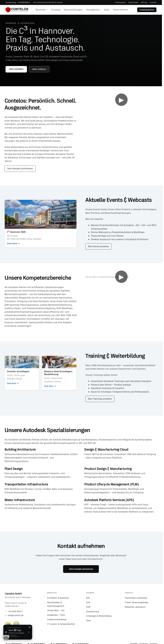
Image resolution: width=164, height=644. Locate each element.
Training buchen (147, 10)
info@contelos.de (14, 615)
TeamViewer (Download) (136, 598)
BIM (88, 598)
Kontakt (153, 2)
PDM (88, 607)
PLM (88, 602)
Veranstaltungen (73, 10)
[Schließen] (30, 627)
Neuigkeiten (93, 10)
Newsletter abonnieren (135, 607)
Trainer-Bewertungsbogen (137, 602)
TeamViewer (133, 2)
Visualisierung (92, 612)
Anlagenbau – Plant (56, 615)
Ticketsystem (120, 2)
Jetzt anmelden (16, 69)
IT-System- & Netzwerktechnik (61, 624)
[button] (6, 638)
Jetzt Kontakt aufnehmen (20, 169)
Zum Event (41, 224)
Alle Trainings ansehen (100, 399)
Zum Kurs (22, 373)
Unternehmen (120, 10)
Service (144, 2)
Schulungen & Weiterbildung (99, 616)
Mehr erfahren (39, 69)
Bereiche (42, 10)
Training (56, 10)
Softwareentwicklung (57, 620)
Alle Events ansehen (98, 246)
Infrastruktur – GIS (56, 610)
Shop (106, 10)
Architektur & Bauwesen (58, 598)
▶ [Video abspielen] (121, 100)
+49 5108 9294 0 (14, 611)
